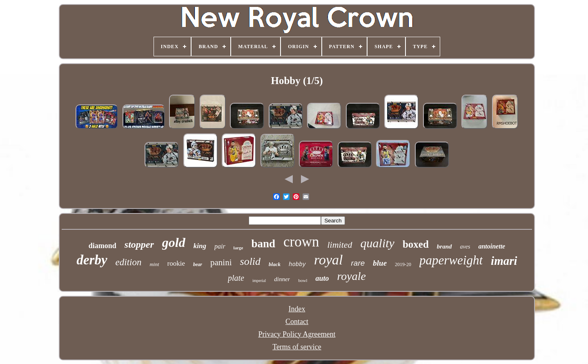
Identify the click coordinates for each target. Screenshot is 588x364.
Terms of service (297, 347)
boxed (416, 244)
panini (221, 262)
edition (129, 262)
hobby (297, 264)
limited (340, 245)
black (275, 264)
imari (504, 261)
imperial (259, 281)
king (200, 246)
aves (465, 247)
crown (301, 242)
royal (329, 260)
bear (198, 264)
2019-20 (403, 264)
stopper (139, 244)
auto (322, 278)
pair (220, 246)
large (238, 248)
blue (380, 263)
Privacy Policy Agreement (297, 334)
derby (92, 260)
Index (297, 309)
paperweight (451, 260)
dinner (282, 279)
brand (444, 246)
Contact (297, 322)
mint (154, 264)
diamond (102, 246)
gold (174, 242)
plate (236, 278)
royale (352, 276)
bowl (303, 280)
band (263, 244)
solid (251, 261)
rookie (176, 263)
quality (378, 243)
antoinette (492, 246)
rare (358, 263)
